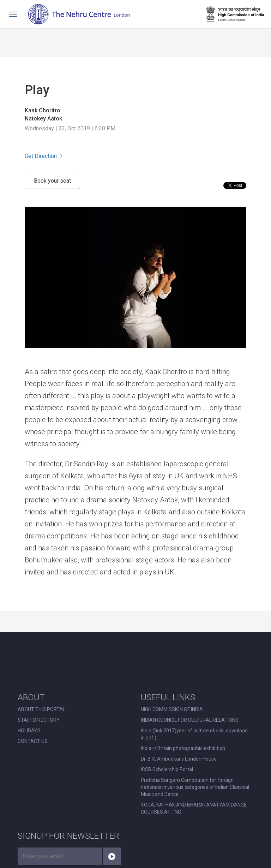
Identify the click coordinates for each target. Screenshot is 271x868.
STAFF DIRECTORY (39, 720)
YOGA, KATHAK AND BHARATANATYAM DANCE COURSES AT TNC (194, 808)
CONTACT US (33, 741)
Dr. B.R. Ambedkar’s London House (179, 759)
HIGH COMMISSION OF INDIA (172, 709)
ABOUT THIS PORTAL (41, 709)
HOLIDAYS (29, 731)
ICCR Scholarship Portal (167, 769)
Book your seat (52, 181)
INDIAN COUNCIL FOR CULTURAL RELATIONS (190, 720)
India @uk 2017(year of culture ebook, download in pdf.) (194, 734)
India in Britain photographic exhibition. (183, 748)
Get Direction (43, 156)
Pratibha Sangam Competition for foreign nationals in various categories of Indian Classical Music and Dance (195, 787)
